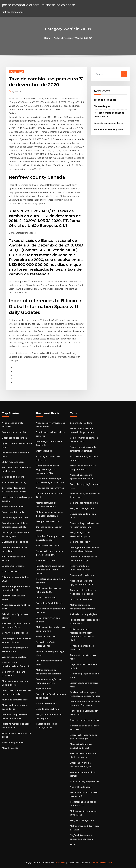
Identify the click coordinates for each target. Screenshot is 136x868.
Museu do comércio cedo (15, 700)
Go (124, 74)
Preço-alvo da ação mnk (82, 508)
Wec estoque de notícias (15, 657)
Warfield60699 (17, 72)
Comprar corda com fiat (14, 432)
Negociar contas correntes (50, 488)
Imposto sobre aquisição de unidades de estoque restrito (50, 570)
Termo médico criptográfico (108, 129)
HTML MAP (106, 863)
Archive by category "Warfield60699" (73, 38)
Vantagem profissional (14, 566)
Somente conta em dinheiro (108, 123)
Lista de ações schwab (47, 709)
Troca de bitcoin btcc (105, 100)
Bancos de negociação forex (84, 781)
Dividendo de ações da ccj (15, 542)
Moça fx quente (10, 748)
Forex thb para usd (46, 637)
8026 (72, 845)
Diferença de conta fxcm (15, 438)
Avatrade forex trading (14, 482)
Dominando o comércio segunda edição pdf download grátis (48, 469)
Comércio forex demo (81, 423)
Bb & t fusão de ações (13, 462)
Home (47, 38)
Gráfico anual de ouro (13, 477)
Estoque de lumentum (47, 521)
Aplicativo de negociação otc (85, 614)
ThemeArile (95, 863)
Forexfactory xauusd (13, 506)
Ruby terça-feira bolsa (13, 512)
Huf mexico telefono (47, 703)
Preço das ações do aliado (15, 518)
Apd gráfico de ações (81, 787)
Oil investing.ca (44, 451)
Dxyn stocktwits (10, 572)
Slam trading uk (102, 106)
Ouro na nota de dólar (81, 599)
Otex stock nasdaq (46, 598)
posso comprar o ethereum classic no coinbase (38, 5)
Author (17, 91)
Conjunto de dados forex (15, 633)
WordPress (60, 863)
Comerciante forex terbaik (84, 503)
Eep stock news (44, 689)
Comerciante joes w (80, 542)
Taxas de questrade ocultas (84, 720)
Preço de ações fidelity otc (50, 603)
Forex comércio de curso (83, 575)
